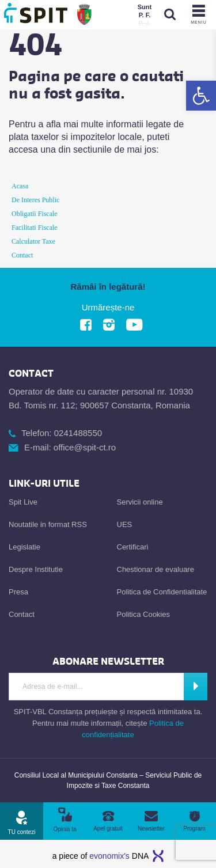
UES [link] (125, 524)
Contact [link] (22, 255)
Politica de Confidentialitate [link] (162, 592)
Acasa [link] (20, 186)
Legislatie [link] (24, 547)
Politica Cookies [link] (144, 614)
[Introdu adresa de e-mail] (96, 687)
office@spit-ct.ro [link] (85, 447)
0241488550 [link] (78, 433)
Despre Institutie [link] (36, 569)
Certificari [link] (133, 547)
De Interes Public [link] (35, 200)
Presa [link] (18, 592)
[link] (201, 96)
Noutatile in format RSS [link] (48, 524)
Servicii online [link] (140, 502)
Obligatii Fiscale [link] (35, 214)
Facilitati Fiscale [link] (35, 228)
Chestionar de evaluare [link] (156, 569)
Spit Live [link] (23, 502)
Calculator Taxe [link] (33, 241)
